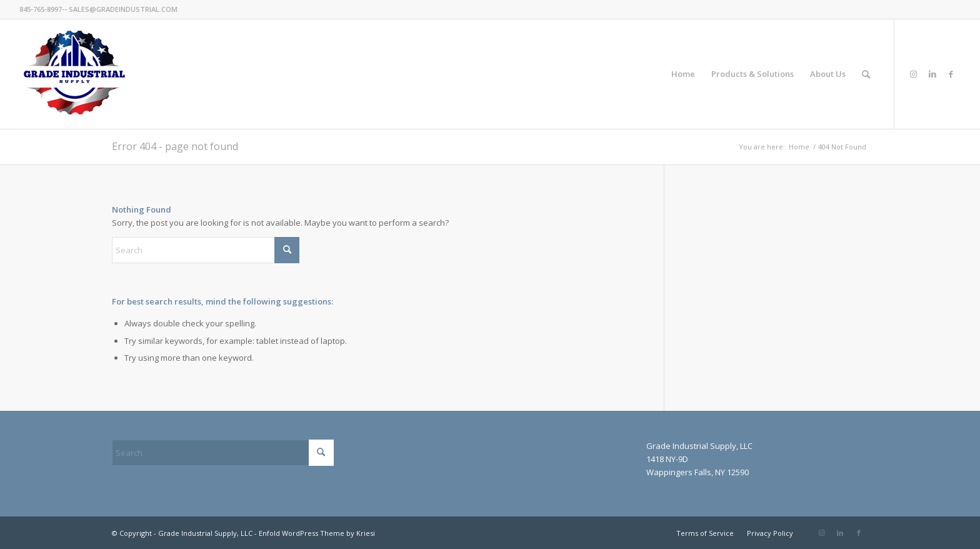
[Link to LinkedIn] (932, 74)
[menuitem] (683, 74)
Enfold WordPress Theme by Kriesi (317, 533)
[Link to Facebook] (951, 74)
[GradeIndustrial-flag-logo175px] (74, 74)
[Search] (866, 74)
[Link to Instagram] (914, 74)
